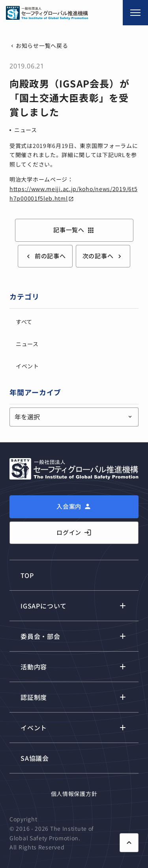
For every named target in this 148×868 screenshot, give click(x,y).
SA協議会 (35, 758)
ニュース (26, 130)
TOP (27, 575)
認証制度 (34, 697)
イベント (27, 366)
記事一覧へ (74, 230)
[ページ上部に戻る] (129, 843)
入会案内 (69, 506)
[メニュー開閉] (135, 13)
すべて (24, 322)
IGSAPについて (44, 606)
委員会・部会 (40, 636)
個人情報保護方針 (74, 794)
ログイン (74, 533)
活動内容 (34, 667)
